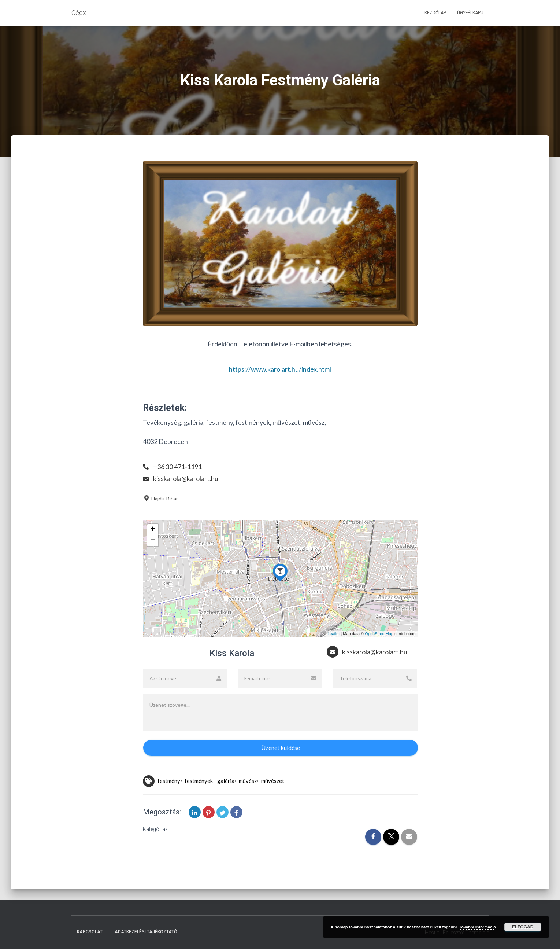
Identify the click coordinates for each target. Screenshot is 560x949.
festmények (199, 781)
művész (248, 781)
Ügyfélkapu (470, 13)
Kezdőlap (435, 13)
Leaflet (333, 634)
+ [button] (153, 530)
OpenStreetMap (379, 634)
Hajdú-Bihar (160, 498)
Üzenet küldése (281, 748)
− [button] (153, 541)
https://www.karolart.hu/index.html (280, 369)
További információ (477, 927)
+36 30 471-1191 (177, 467)
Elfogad (523, 927)
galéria (226, 781)
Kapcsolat (90, 932)
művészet (273, 781)
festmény (169, 781)
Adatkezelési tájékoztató (146, 932)
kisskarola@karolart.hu (186, 478)
